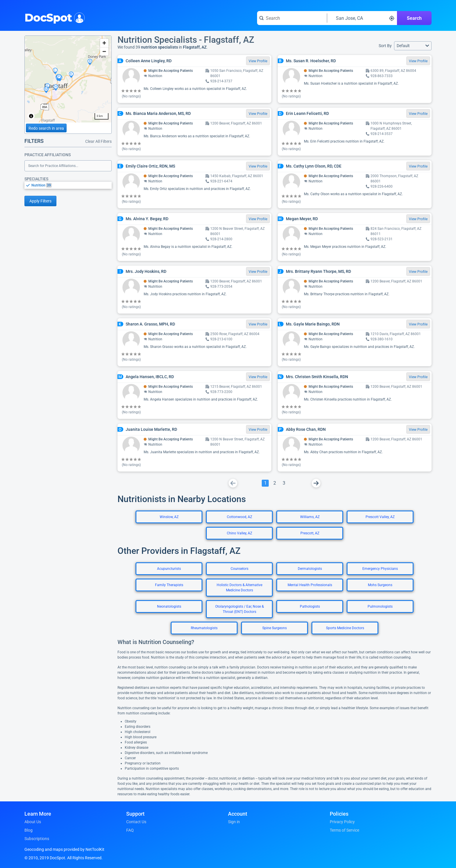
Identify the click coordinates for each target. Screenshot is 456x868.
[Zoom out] (104, 51)
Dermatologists (310, 569)
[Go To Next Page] (316, 483)
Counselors (239, 569)
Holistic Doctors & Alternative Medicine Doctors (239, 588)
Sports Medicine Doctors (345, 628)
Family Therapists (169, 585)
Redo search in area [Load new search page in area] (46, 128)
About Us (33, 822)
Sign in (234, 822)
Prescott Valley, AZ (380, 517)
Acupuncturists (169, 569)
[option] (72, 185)
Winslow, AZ (169, 517)
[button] (413, 46)
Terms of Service (344, 830)
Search (414, 18)
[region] (68, 79)
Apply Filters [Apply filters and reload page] (40, 201)
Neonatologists (169, 606)
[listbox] (68, 185)
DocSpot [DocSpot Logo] (53, 17)
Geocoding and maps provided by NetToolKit (64, 849)
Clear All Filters (98, 141)
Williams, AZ (310, 517)
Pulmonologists (380, 606)
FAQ (130, 830)
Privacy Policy (342, 822)
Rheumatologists (204, 628)
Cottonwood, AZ (239, 517)
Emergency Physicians (380, 569)
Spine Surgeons (275, 628)
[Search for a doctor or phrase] (292, 18)
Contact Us (136, 822)
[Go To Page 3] (284, 483)
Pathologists (310, 606)
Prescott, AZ (310, 533)
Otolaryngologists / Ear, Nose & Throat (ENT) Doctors (239, 609)
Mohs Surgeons (380, 585)
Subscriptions (37, 839)
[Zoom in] (104, 43)
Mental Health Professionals (310, 585)
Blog (28, 830)
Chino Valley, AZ (239, 533)
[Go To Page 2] (275, 483)
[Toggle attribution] (31, 116)
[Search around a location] (362, 18)
